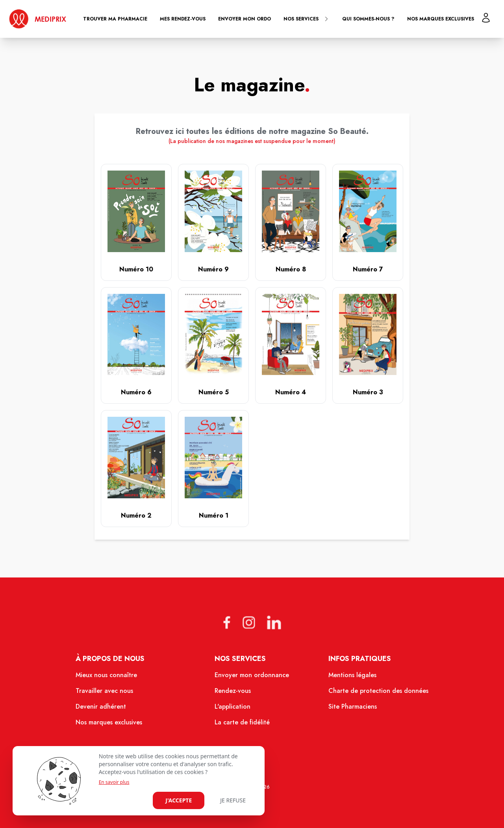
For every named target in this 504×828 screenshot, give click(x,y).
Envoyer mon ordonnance (252, 675)
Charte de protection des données (378, 691)
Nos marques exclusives (441, 19)
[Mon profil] (486, 18)
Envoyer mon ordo (245, 19)
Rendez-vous (233, 691)
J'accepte (179, 800)
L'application (233, 706)
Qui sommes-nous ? (368, 19)
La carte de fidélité (242, 722)
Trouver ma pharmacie (115, 19)
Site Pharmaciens (353, 706)
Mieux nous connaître (106, 675)
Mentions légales (352, 675)
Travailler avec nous (104, 691)
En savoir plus (114, 782)
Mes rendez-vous (183, 19)
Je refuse (233, 800)
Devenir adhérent (101, 706)
